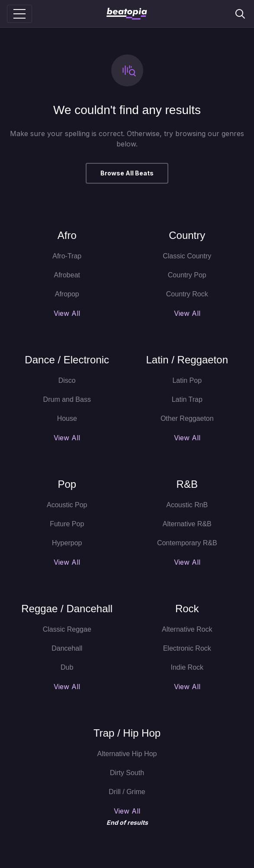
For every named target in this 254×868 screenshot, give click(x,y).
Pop (67, 484)
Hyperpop (67, 543)
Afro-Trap (67, 256)
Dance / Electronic (67, 360)
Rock (187, 609)
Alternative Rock (187, 629)
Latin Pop (187, 380)
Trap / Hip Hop (127, 733)
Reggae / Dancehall (67, 609)
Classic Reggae (67, 629)
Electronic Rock (187, 648)
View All (67, 313)
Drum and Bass (67, 399)
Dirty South (127, 773)
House (67, 418)
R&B (187, 484)
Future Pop (67, 524)
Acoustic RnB (187, 505)
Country (187, 235)
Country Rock (187, 294)
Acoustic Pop (67, 505)
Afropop (67, 294)
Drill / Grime (127, 792)
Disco (67, 380)
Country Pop (187, 275)
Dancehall (67, 648)
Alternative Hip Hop (127, 754)
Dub (67, 667)
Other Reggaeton (187, 418)
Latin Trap (187, 399)
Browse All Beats (127, 173)
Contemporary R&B (187, 543)
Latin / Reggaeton (187, 360)
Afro (67, 235)
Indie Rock (187, 667)
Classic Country (187, 256)
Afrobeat (67, 275)
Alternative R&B (187, 524)
